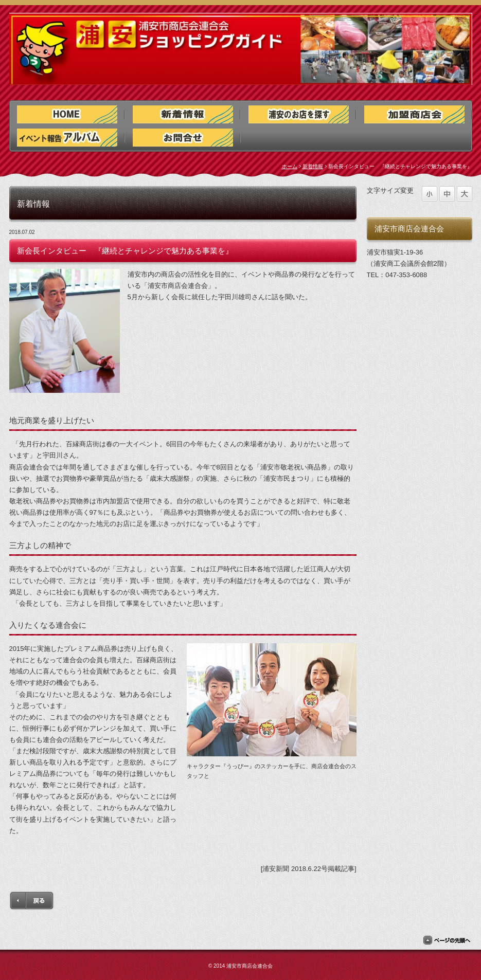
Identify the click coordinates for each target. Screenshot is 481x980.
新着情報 (313, 166)
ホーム (290, 166)
